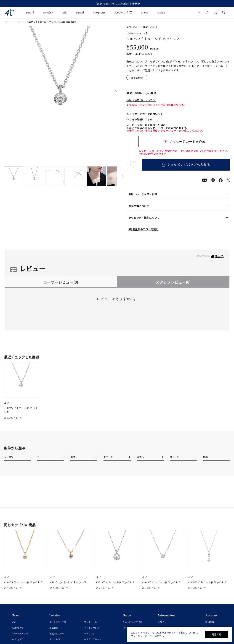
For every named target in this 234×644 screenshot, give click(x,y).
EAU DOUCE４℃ (21, 584)
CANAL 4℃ (18, 578)
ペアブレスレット (93, 590)
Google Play (212, 621)
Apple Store (212, 615)
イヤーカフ (55, 618)
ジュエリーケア (130, 601)
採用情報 (162, 618)
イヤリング (55, 612)
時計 (86, 607)
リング (53, 595)
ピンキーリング (57, 601)
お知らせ (162, 573)
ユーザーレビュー (61, 282)
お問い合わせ (165, 607)
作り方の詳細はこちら (139, 119)
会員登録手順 (212, 604)
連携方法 (210, 609)
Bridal (80, 13)
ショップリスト (166, 578)
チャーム (88, 601)
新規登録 (210, 573)
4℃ (14, 573)
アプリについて (213, 598)
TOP (7, 22)
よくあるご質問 (130, 578)
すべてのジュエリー (59, 573)
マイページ (211, 578)
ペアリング (89, 584)
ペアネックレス (92, 578)
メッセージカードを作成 (187, 141)
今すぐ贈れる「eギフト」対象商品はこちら (117, 3)
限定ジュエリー (57, 584)
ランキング (89, 624)
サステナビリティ (167, 612)
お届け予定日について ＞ (141, 100)
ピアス (53, 607)
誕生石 (87, 612)
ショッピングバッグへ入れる (186, 165)
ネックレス (18, 22)
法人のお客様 (129, 607)
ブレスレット (91, 573)
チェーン (88, 595)
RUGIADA (17, 601)
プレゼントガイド (131, 595)
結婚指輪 (17, 630)
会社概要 (162, 584)
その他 (87, 618)
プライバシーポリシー (169, 601)
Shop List (99, 13)
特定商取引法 (165, 595)
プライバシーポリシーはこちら (147, 636)
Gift (64, 13)
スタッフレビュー (173, 282)
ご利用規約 (164, 590)
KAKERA (17, 607)
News (145, 13)
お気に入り (211, 584)
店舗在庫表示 (137, 78)
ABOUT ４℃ (123, 13)
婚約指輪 (17, 624)
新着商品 (54, 578)
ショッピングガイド (132, 573)
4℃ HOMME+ (19, 595)
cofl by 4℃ (18, 590)
